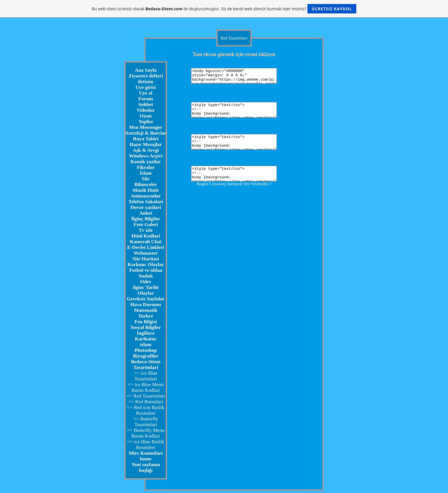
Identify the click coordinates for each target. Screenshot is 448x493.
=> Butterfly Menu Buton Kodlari (146, 433)
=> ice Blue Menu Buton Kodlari (146, 387)
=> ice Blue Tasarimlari (146, 376)
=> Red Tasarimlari (146, 396)
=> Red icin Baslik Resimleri (146, 410)
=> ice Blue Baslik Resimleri (146, 445)
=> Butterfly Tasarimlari (146, 422)
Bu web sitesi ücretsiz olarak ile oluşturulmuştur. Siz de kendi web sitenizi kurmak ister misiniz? (224, 9)
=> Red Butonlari (146, 402)
